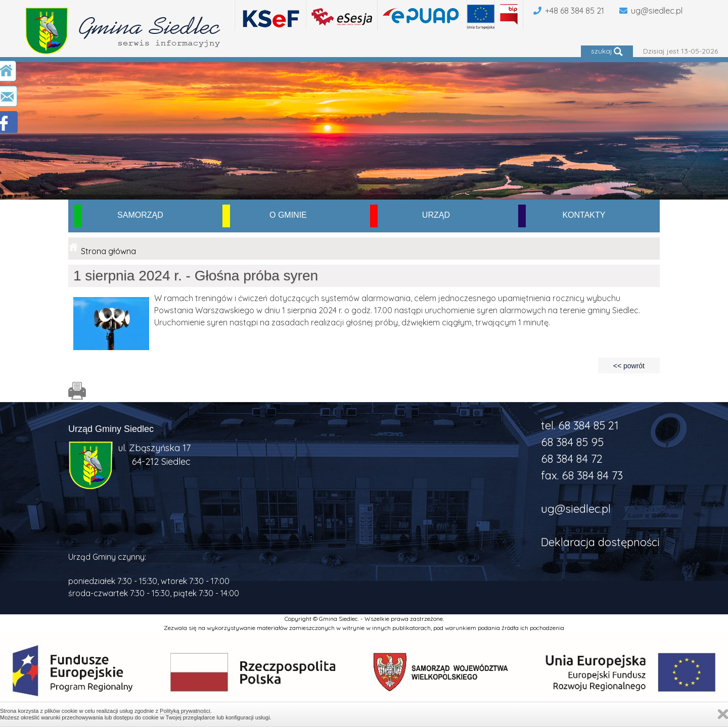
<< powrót (629, 366)
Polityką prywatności (185, 711)
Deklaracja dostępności (600, 542)
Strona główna (108, 251)
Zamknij (723, 714)
